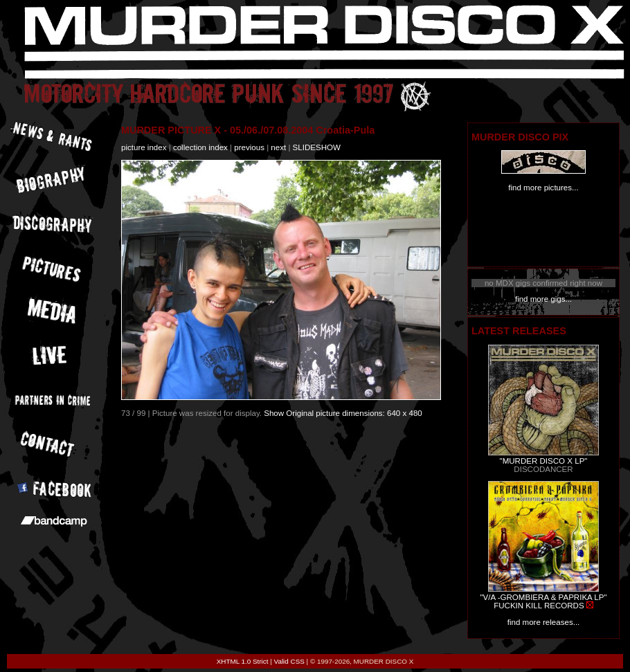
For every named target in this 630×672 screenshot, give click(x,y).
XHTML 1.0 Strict (243, 661)
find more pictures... (543, 188)
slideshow (317, 147)
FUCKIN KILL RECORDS (539, 606)
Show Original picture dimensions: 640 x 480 (343, 413)
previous (249, 147)
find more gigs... (543, 299)
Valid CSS (289, 661)
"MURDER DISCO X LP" (544, 461)
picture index (144, 147)
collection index (200, 147)
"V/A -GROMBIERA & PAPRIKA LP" (543, 597)
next (278, 147)
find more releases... (544, 622)
